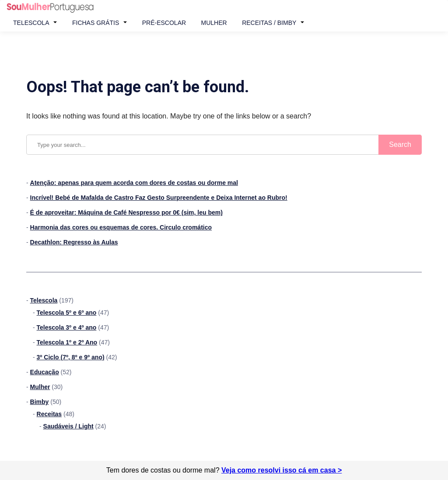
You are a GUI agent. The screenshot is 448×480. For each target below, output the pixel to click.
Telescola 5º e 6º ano (67, 313)
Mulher (214, 23)
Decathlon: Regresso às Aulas (74, 242)
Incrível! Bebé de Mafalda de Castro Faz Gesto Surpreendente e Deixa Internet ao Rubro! (159, 198)
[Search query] (224, 145)
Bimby (40, 402)
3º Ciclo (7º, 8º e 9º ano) (71, 357)
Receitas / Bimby (269, 23)
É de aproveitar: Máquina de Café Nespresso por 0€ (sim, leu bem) (126, 212)
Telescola (31, 23)
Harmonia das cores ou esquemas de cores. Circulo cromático (121, 227)
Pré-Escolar (164, 23)
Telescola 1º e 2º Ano (67, 342)
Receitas (49, 414)
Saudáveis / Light (68, 426)
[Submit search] (400, 145)
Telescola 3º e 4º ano (67, 327)
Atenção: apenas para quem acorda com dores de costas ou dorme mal (134, 183)
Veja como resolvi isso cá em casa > (282, 470)
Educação (45, 372)
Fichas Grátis (96, 23)
